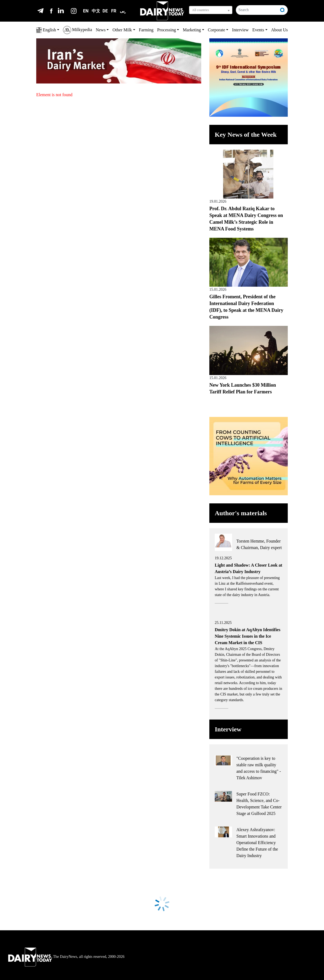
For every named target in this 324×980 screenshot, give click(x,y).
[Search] (257, 10)
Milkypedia (78, 30)
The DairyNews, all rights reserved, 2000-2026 (66, 957)
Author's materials (241, 513)
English (46, 30)
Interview (240, 30)
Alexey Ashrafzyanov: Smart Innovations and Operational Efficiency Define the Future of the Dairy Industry (257, 843)
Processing (166, 30)
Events (258, 30)
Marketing (192, 30)
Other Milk (122, 30)
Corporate (216, 30)
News (101, 30)
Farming (146, 30)
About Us (279, 30)
